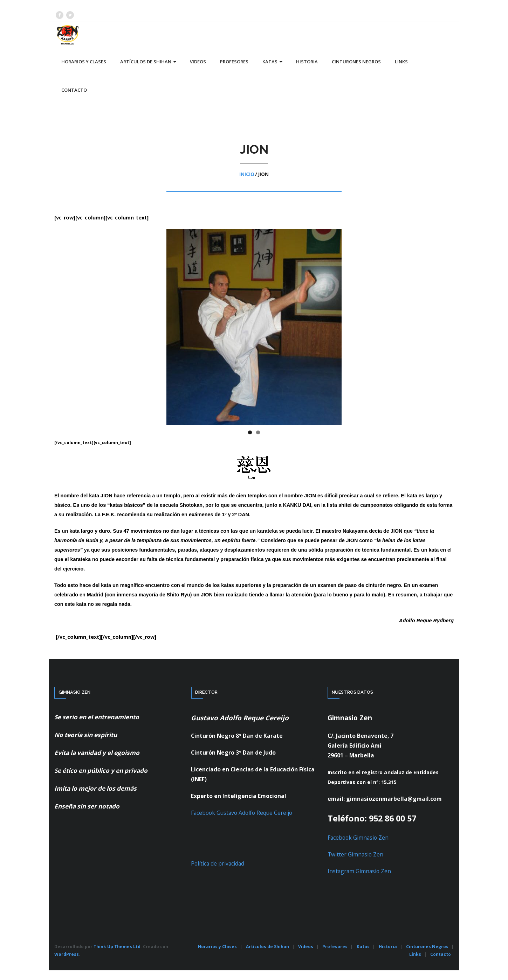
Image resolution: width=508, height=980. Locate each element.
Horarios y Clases (217, 947)
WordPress (67, 955)
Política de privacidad (218, 864)
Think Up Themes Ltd (117, 947)
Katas (363, 947)
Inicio (247, 175)
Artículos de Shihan (267, 947)
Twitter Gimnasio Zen (355, 855)
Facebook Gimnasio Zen (358, 838)
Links (415, 955)
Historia (388, 947)
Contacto (441, 955)
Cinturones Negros (427, 947)
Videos (306, 947)
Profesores (335, 947)
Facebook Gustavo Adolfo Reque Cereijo (242, 813)
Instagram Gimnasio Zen (359, 871)
